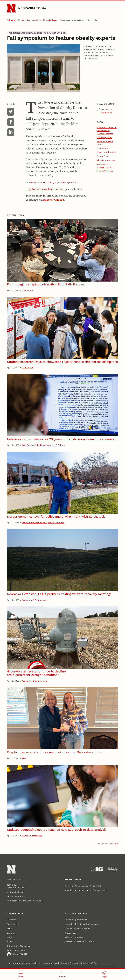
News (10, 942)
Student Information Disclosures (80, 942)
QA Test (94, 963)
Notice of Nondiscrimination (78, 928)
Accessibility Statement (76, 920)
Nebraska (11, 20)
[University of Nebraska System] (112, 869)
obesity (100, 160)
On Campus (102, 148)
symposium (111, 160)
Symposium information (106, 111)
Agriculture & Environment (34, 522)
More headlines (107, 843)
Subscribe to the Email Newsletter (27, 901)
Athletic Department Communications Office (86, 890)
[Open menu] (21, 974)
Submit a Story (17, 896)
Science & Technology (37, 445)
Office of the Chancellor (19, 946)
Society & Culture (57, 445)
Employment (13, 924)
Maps (10, 937)
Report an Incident (17, 953)
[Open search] (62, 974)
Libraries (11, 933)
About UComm (17, 892)
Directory (11, 920)
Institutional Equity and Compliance (82, 924)
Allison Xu (111, 152)
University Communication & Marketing (83, 886)
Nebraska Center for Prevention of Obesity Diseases (107, 130)
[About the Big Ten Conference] (97, 869)
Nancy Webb (103, 156)
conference (102, 164)
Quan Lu (101, 152)
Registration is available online (44, 189)
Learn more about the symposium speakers (52, 182)
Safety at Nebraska (74, 937)
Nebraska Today (32, 8)
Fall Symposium (104, 138)
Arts (24, 445)
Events (10, 928)
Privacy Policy (71, 933)
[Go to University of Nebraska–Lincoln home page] (11, 8)
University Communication (29, 20)
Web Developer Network (77, 963)
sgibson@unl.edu (54, 200)
